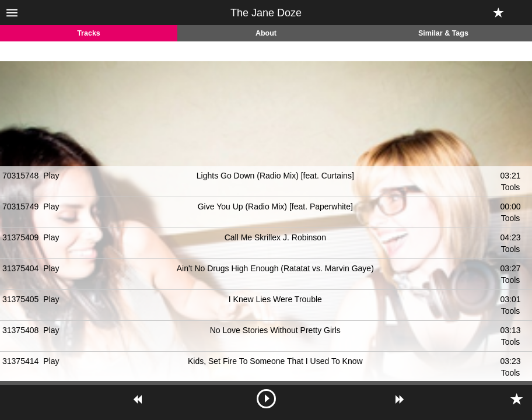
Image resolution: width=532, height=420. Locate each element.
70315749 (20, 206)
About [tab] (266, 33)
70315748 (20, 176)
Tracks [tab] (89, 33)
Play (51, 176)
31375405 (20, 299)
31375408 (20, 330)
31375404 (20, 268)
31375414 (20, 361)
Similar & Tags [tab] (443, 33)
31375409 (20, 237)
